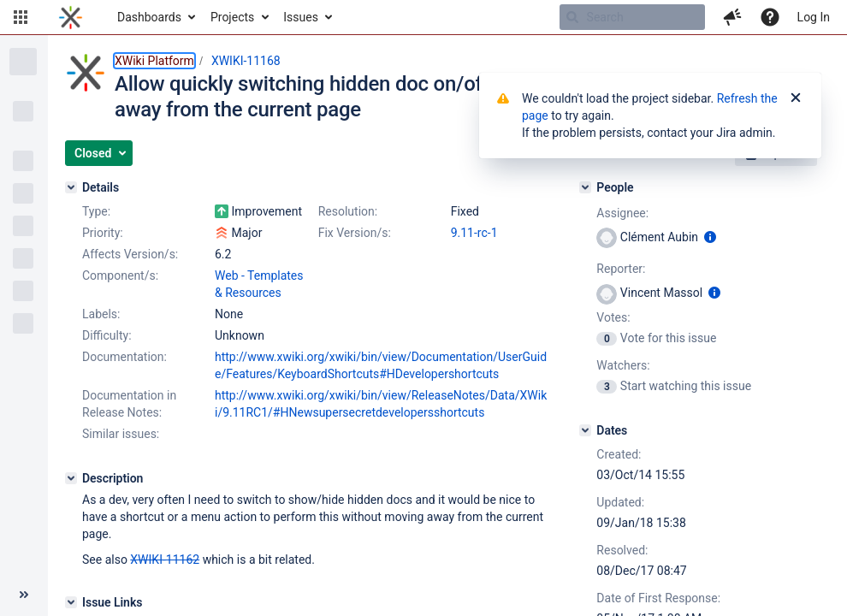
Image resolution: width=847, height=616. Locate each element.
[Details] (71, 187)
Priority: (103, 233)
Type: (96, 211)
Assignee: (622, 213)
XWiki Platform (154, 61)
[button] (21, 17)
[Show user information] (710, 237)
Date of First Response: (658, 598)
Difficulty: (107, 335)
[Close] (796, 98)
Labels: (101, 314)
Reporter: (621, 269)
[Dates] (585, 430)
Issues (301, 17)
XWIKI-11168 (246, 61)
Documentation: (124, 357)
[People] (585, 187)
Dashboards (149, 17)
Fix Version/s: (355, 233)
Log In (814, 17)
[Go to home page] (71, 17)
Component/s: (120, 275)
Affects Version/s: (130, 254)
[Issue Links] (71, 602)
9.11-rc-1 (474, 233)
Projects (232, 17)
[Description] (71, 478)
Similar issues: (121, 434)
